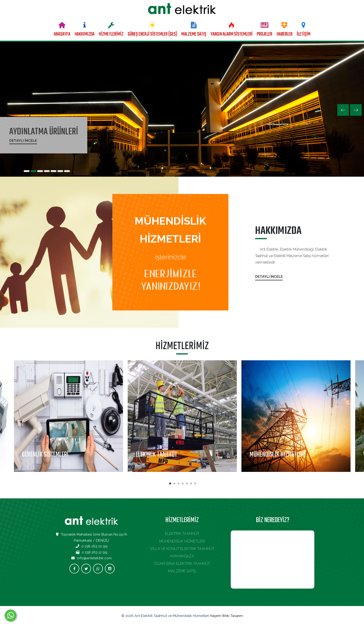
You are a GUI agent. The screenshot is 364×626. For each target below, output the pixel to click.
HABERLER (284, 34)
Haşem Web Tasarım (226, 616)
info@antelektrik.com (94, 558)
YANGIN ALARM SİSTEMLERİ (232, 34)
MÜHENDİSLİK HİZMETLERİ (182, 541)
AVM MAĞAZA (182, 556)
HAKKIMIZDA (84, 34)
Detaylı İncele (23, 141)
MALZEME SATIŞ (194, 34)
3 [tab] (179, 484)
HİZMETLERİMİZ (111, 34)
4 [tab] (183, 484)
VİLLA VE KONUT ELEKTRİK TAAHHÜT (182, 549)
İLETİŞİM (304, 34)
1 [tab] (170, 484)
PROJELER (265, 34)
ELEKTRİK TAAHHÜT (182, 534)
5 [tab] (187, 484)
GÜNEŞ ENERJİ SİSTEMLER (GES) (152, 34)
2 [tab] (174, 484)
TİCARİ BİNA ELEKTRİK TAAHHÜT (182, 564)
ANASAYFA (62, 34)
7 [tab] (195, 484)
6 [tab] (191, 484)
